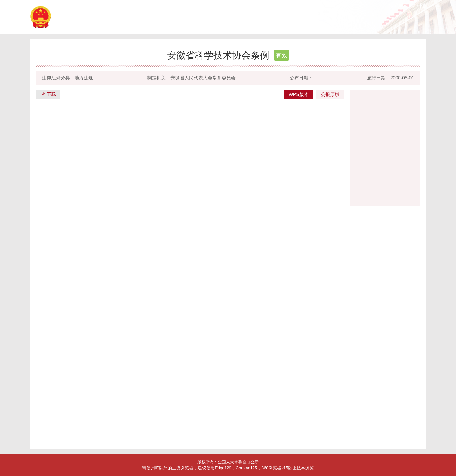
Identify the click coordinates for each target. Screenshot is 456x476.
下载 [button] (48, 94)
